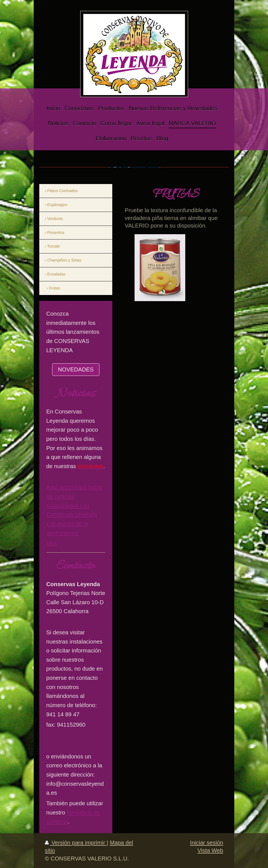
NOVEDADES (76, 369)
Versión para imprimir (76, 843)
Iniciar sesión (207, 843)
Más (52, 543)
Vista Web (210, 850)
